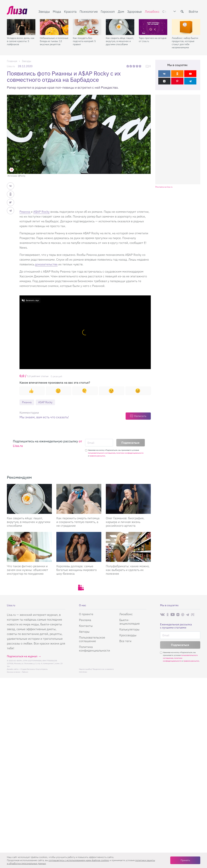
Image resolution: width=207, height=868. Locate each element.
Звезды (44, 11)
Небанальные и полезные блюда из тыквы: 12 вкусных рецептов (54, 41)
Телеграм (188, 615)
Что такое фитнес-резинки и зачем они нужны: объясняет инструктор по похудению (28, 570)
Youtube (173, 615)
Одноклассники (168, 615)
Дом (121, 11)
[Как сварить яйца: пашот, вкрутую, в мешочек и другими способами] (120, 27)
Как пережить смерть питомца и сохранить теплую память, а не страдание (78, 522)
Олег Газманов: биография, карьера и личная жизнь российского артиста (125, 522)
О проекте (86, 614)
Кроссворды (128, 635)
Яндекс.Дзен (178, 615)
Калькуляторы (129, 629)
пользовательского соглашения (102, 453)
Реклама (85, 620)
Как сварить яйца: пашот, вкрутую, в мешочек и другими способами (120, 41)
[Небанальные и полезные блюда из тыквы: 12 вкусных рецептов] (54, 27)
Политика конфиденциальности (95, 649)
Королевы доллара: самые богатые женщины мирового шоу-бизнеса (77, 570)
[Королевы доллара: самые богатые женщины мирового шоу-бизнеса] (79, 547)
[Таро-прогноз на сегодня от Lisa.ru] (153, 27)
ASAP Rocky (45, 402)
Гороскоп (108, 11)
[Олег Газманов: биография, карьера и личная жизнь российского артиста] (128, 499)
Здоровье (134, 11)
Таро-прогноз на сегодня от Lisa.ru (153, 40)
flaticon (25, 672)
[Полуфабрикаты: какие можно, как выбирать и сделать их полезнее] (128, 547)
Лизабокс (152, 11)
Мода (57, 11)
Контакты (86, 626)
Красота (70, 11)
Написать (140, 416)
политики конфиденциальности (130, 453)
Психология (89, 11)
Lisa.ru (11, 66)
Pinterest (183, 615)
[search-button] (182, 12)
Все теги (125, 641)
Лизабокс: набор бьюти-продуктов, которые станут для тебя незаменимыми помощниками (185, 43)
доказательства (46, 264)
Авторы (84, 632)
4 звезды (137, 66)
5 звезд (140, 66)
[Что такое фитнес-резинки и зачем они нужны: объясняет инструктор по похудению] (29, 547)
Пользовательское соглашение (92, 639)
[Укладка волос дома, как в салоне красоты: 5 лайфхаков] (21, 27)
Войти (193, 11)
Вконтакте (162, 615)
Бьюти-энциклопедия (130, 622)
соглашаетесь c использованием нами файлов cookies (79, 860)
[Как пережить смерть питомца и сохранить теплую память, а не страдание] (79, 499)
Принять (185, 860)
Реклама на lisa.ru (164, 187)
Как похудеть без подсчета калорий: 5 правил (84, 41)
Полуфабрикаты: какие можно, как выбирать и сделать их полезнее (128, 570)
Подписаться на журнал (22, 656)
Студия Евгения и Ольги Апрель (34, 669)
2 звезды (131, 66)
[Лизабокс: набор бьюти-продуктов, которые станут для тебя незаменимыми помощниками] (186, 27)
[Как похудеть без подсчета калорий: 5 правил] (87, 27)
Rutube (193, 615)
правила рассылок (97, 456)
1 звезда (128, 66)
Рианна (25, 212)
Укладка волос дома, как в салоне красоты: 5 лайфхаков (21, 41)
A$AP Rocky (41, 212)
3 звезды (134, 66)
